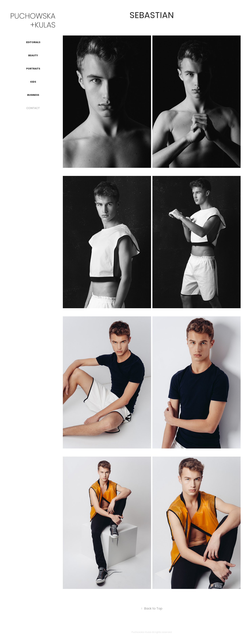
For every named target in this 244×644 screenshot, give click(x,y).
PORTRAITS (33, 69)
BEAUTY (33, 56)
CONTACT (33, 108)
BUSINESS (33, 95)
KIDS (33, 82)
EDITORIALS (33, 42)
